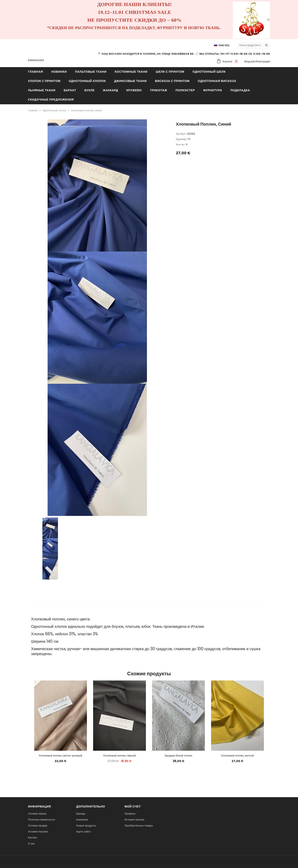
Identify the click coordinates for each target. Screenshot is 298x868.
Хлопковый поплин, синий (86, 110)
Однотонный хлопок (54, 110)
